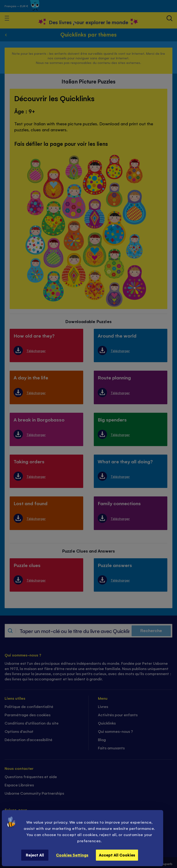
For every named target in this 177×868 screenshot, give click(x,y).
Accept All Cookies (117, 855)
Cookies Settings (72, 855)
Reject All (35, 855)
